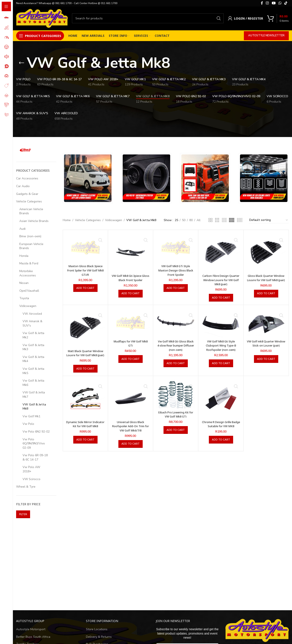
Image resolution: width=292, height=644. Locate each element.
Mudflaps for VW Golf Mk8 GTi (131, 343)
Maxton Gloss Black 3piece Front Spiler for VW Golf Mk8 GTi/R (85, 270)
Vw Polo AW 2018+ (31, 469)
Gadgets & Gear (27, 194)
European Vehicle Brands (31, 246)
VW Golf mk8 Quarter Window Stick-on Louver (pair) (266, 345)
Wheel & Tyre (26, 487)
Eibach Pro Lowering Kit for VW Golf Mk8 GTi (176, 418)
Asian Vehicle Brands (34, 221)
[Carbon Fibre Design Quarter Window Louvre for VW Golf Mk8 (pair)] (221, 252)
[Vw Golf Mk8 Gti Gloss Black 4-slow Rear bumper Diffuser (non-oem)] (176, 323)
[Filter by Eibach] (25, 150)
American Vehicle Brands (31, 211)
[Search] (148, 18)
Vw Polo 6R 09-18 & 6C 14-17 (35, 457)
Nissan (24, 283)
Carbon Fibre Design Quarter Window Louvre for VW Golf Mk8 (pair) (221, 280)
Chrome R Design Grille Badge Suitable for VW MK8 (221, 430)
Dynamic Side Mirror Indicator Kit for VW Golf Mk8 (85, 430)
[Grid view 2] (210, 220)
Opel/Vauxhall (29, 291)
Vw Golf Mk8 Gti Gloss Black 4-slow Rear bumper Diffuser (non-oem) (176, 345)
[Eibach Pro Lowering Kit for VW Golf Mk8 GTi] (176, 398)
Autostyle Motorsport (31, 629)
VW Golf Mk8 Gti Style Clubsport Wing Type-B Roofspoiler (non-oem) (221, 345)
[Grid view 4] (224, 220)
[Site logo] (42, 18)
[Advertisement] (145, 567)
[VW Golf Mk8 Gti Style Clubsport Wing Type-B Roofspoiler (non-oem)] (221, 323)
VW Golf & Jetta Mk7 (34, 395)
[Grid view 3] (217, 220)
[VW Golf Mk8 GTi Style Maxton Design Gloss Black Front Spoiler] (176, 248)
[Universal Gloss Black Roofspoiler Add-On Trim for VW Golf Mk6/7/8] (131, 403)
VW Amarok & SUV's (32, 323)
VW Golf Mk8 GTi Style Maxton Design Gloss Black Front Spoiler (176, 270)
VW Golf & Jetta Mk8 (34, 407)
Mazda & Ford (29, 263)
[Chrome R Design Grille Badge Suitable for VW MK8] (221, 403)
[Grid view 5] (232, 220)
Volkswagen (28, 306)
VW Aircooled (32, 314)
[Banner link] (88, 178)
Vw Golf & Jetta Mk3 (33, 347)
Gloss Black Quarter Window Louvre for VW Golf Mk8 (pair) (266, 280)
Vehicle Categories (29, 201)
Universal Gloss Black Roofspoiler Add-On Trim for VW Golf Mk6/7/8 (131, 430)
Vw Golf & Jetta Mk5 (33, 371)
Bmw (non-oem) (30, 236)
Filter (23, 514)
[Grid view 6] (240, 220)
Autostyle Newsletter (266, 35)
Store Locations (97, 629)
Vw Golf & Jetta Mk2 (33, 335)
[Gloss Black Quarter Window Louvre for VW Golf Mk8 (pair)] (266, 252)
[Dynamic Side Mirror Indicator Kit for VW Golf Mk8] (85, 403)
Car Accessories (27, 178)
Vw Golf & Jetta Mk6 (33, 383)
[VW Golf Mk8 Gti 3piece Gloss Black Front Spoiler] (131, 252)
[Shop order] (269, 220)
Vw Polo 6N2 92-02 (36, 432)
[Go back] (21, 63)
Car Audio (23, 186)
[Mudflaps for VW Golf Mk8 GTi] (131, 323)
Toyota (24, 298)
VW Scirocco (31, 479)
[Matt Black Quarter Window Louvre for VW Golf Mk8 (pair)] (85, 327)
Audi (22, 229)
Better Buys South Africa (33, 637)
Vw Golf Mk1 (31, 416)
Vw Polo (28, 424)
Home (67, 220)
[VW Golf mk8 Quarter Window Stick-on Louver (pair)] (266, 323)
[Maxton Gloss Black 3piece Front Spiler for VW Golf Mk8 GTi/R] (85, 248)
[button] (85, 288)
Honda (24, 256)
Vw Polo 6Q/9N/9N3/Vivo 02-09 (34, 444)
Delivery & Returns (99, 637)
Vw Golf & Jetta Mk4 (33, 359)
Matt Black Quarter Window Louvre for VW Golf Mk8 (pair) (85, 355)
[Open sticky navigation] (40, 36)
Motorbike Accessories (28, 273)
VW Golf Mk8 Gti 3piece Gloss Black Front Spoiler (131, 278)
